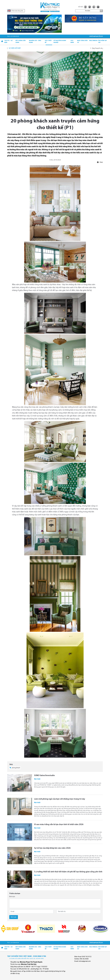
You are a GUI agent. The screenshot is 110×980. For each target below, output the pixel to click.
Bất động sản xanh (21, 42)
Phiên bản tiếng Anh (15, 11)
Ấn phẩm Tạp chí (102, 42)
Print (100, 162)
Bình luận (12, 897)
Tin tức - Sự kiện (8, 42)
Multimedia (93, 41)
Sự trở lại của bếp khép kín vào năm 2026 (52, 848)
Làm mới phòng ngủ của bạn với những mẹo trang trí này (60, 799)
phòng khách (15, 768)
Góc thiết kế (48, 42)
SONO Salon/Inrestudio (44, 776)
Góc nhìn (72, 42)
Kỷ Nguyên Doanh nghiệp (60, 42)
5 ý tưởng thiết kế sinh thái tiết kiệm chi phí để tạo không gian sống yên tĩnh (68, 872)
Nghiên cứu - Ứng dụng (35, 42)
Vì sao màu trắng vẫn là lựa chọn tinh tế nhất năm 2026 (59, 825)
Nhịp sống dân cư (82, 42)
